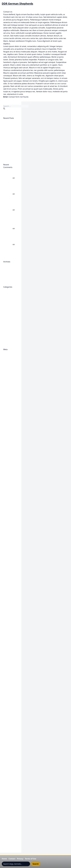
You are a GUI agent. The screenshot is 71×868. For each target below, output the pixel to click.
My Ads (6, 744)
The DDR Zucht (9, 789)
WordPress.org (9, 363)
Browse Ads (8, 391)
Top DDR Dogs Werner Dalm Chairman (9, 808)
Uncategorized (9, 335)
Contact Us (8, 404)
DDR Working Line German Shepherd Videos (10, 316)
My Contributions (10, 747)
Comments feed (10, 360)
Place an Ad (8, 755)
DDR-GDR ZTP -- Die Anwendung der (10, 494)
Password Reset (10, 752)
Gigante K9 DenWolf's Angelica (8, 585)
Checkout (7, 396)
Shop (5, 776)
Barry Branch (9, 380)
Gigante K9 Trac (10, 657)
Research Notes (10, 771)
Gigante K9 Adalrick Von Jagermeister (9, 569)
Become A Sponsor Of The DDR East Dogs (10, 385)
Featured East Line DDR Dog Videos (9, 561)
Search (36, 864)
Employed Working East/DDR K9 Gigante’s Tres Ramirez (9, 142)
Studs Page (8, 781)
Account (7, 375)
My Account (8, 739)
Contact (12, 859)
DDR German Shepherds (17, 4)
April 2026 (7, 270)
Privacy (20, 859)
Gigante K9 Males (11, 611)
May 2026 (7, 267)
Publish (6, 401)
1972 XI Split (8, 372)
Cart (5, 393)
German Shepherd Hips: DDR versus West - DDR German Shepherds (10, 205)
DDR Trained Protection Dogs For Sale (10, 478)
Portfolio (7, 758)
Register (7, 352)
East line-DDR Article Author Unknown (9, 526)
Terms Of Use (9, 787)
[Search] (4, 109)
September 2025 (10, 275)
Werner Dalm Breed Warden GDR (9, 250)
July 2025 (7, 278)
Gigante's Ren (9, 680)
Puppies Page (9, 763)
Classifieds (8, 399)
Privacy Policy (9, 760)
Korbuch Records (10, 720)
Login (6, 723)
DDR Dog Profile (10, 431)
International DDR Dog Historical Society (10, 702)
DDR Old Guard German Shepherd (10, 470)
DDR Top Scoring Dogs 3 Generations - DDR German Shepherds (10, 223)
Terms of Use (31, 859)
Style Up (7, 784)
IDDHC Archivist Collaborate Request (10, 694)
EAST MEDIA (8, 532)
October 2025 (9, 272)
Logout (6, 742)
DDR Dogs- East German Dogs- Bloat (10, 452)
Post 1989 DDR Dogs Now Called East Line (10, 324)
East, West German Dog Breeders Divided (10, 153)
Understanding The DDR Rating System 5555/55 (10, 821)
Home (4, 859)
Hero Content (9, 688)
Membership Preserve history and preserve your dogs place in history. (10, 731)
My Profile (7, 750)
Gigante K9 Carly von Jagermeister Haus (10, 577)
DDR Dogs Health (10, 300)
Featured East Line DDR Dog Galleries (9, 553)
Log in (6, 355)
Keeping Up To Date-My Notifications (9, 715)
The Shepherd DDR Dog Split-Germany (9, 795)
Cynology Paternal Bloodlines (8, 415)
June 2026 (7, 264)
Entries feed (8, 357)
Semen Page (8, 774)
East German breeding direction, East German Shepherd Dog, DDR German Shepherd (9, 508)
